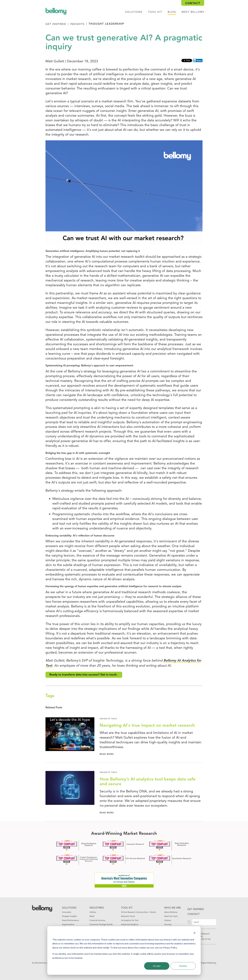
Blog (172, 12)
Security (168, 924)
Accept (157, 966)
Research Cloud (128, 916)
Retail (92, 916)
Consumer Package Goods (101, 924)
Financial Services (97, 920)
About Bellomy (171, 912)
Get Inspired (56, 24)
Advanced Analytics (130, 924)
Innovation (67, 912)
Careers (168, 920)
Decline (183, 966)
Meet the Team (171, 916)
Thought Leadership (106, 24)
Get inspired (196, 909)
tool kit (155, 12)
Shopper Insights (69, 916)
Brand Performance (71, 920)
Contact (193, 3)
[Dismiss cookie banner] (195, 933)
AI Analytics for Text (130, 920)
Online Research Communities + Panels (138, 912)
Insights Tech (108, 719)
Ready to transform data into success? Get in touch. (84, 675)
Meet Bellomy (193, 12)
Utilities (93, 912)
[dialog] (124, 950)
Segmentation (68, 924)
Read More (107, 754)
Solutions (134, 12)
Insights (77, 24)
